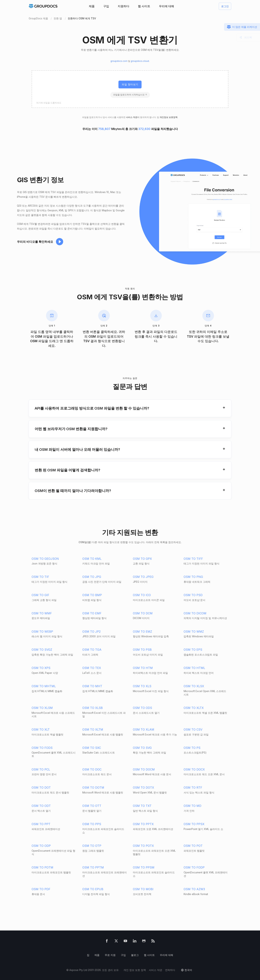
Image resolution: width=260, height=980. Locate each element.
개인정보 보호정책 (169, 117)
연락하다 (170, 970)
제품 (92, 6)
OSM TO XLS (142, 686)
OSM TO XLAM (144, 729)
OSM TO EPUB (93, 889)
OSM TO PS (192, 748)
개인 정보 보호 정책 (135, 970)
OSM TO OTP (92, 846)
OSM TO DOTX (143, 788)
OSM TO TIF (40, 577)
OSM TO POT (193, 846)
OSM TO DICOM (195, 613)
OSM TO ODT (41, 806)
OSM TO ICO (142, 595)
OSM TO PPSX (194, 824)
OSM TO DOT (41, 788)
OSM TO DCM (143, 613)
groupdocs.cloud (140, 61)
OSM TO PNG (193, 577)
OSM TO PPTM (93, 867)
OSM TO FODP (194, 867)
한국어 (188, 970)
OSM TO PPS (92, 824)
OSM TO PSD (193, 595)
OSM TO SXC (92, 748)
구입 (106, 6)
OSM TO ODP (41, 846)
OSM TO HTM (143, 668)
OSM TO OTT (92, 806)
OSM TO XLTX (194, 708)
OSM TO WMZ (194, 632)
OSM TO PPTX (143, 824)
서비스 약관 (132, 117)
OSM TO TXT (142, 806)
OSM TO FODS (42, 748)
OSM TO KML (92, 559)
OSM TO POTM (42, 867)
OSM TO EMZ (142, 632)
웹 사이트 (144, 6)
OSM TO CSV (193, 729)
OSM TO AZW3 (194, 889)
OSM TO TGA (92, 650)
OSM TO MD (192, 806)
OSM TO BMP (92, 595)
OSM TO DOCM (144, 769)
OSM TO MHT (92, 686)
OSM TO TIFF (193, 559)
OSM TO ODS (142, 708)
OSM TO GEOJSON (45, 559)
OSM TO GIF (40, 595)
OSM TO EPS (193, 650)
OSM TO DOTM (93, 788)
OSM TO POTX (143, 846)
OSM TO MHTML (44, 686)
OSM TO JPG (92, 577)
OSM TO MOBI (143, 889)
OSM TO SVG (142, 748)
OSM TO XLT (41, 729)
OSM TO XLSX (194, 686)
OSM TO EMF (92, 613)
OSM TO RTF (193, 788)
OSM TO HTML (194, 668)
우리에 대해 (166, 6)
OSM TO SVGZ (42, 650)
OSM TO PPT (41, 824)
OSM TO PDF (41, 889)
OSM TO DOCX (194, 769)
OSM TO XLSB (93, 708)
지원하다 (123, 6)
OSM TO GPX (142, 559)
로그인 (225, 6)
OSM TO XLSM (42, 708)
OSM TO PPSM (144, 867)
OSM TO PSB (142, 650)
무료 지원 (110, 955)
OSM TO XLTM (93, 729)
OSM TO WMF (42, 613)
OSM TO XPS (41, 668)
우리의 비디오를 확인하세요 (35, 242)
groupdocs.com (119, 61)
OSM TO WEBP (42, 632)
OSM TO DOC (92, 769)
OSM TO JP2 (91, 632)
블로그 (135, 955)
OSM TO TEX (92, 668)
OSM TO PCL (41, 769)
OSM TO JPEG (143, 577)
